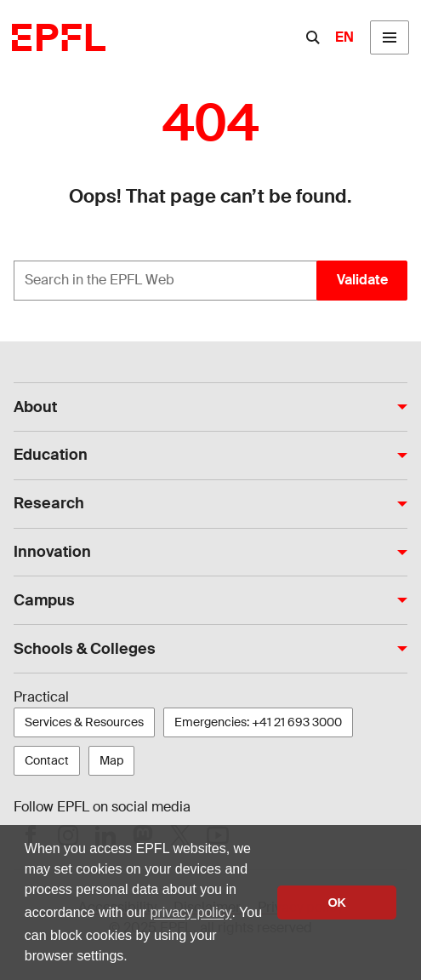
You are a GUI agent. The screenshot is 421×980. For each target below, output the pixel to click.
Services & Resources (84, 722)
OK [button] (337, 903)
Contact (47, 760)
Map (111, 760)
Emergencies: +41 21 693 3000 (258, 722)
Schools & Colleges (85, 649)
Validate (362, 280)
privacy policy (191, 912)
